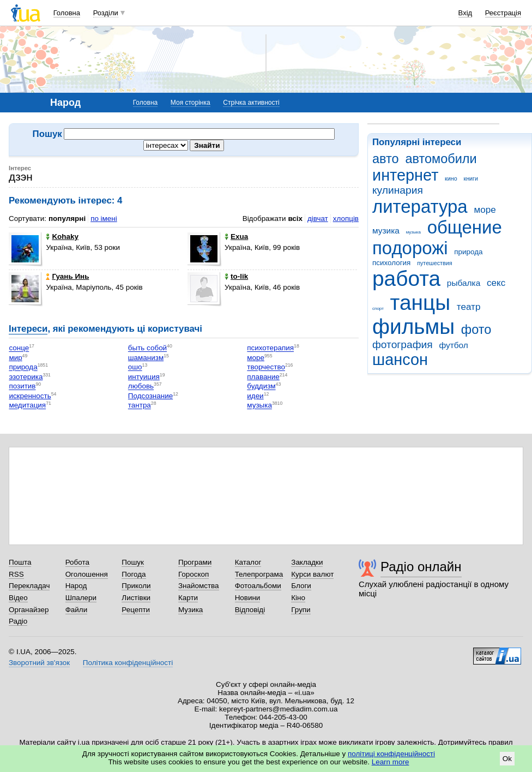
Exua (236, 237)
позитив (22, 387)
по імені (104, 219)
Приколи (136, 586)
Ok (507, 759)
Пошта (20, 562)
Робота (77, 562)
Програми (195, 562)
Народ (76, 586)
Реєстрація (503, 13)
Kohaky (62, 237)
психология (391, 263)
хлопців (346, 219)
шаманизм (146, 358)
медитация (27, 406)
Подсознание (150, 396)
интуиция (144, 377)
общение (465, 227)
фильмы (413, 327)
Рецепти (136, 610)
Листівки (136, 598)
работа (406, 279)
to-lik (236, 276)
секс (496, 283)
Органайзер (29, 610)
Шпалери (81, 598)
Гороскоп (194, 574)
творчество (266, 367)
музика (386, 231)
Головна (67, 13)
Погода (134, 574)
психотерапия (270, 348)
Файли (77, 610)
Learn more (391, 762)
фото (476, 330)
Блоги (301, 586)
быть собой (147, 348)
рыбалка (464, 283)
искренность (30, 396)
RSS (16, 574)
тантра (140, 406)
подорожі (410, 248)
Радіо (18, 621)
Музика (191, 610)
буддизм (261, 387)
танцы (421, 303)
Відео (18, 598)
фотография (403, 345)
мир (15, 358)
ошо (135, 367)
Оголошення (87, 574)
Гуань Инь (67, 276)
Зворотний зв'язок (39, 663)
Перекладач (29, 586)
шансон (400, 360)
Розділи (106, 13)
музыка (413, 232)
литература (420, 207)
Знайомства (199, 586)
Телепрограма (259, 574)
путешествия (434, 263)
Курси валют (312, 574)
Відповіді (250, 610)
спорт (378, 309)
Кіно (298, 598)
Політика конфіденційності (128, 663)
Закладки (307, 562)
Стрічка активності (251, 103)
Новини (248, 598)
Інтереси (28, 329)
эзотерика (26, 377)
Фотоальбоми (258, 586)
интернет (405, 175)
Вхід (465, 13)
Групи (301, 610)
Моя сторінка (191, 103)
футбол (453, 345)
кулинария (398, 190)
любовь (141, 387)
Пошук (133, 562)
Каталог (248, 562)
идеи (255, 396)
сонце (19, 348)
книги (471, 178)
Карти (188, 598)
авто (386, 159)
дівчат (318, 219)
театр (469, 307)
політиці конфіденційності (391, 754)
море (485, 210)
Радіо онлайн (421, 567)
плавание (263, 377)
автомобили (441, 159)
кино (451, 178)
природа (468, 252)
